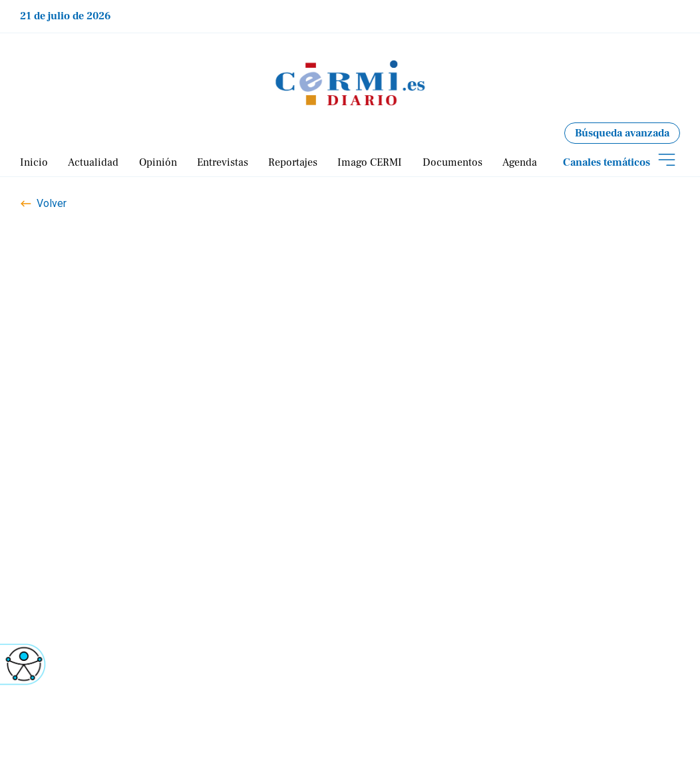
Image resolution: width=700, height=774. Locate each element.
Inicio (34, 162)
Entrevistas (223, 162)
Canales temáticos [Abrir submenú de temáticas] (607, 162)
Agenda (520, 162)
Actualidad (93, 162)
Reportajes (293, 162)
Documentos (452, 162)
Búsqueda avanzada (622, 133)
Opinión (158, 162)
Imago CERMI (370, 162)
